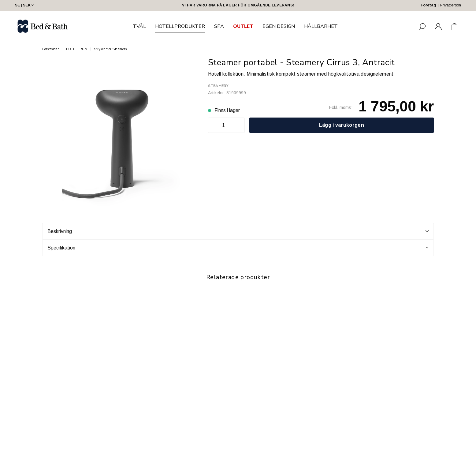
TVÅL (139, 26)
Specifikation (238, 248)
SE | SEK (25, 5)
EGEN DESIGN (279, 26)
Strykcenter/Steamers (110, 49)
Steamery (218, 86)
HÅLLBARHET (321, 26)
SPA (219, 26)
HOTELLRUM (77, 49)
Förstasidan (51, 49)
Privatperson (451, 5)
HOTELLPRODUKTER (180, 26)
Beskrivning (238, 231)
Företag (428, 5)
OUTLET (243, 26)
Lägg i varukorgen (342, 125)
